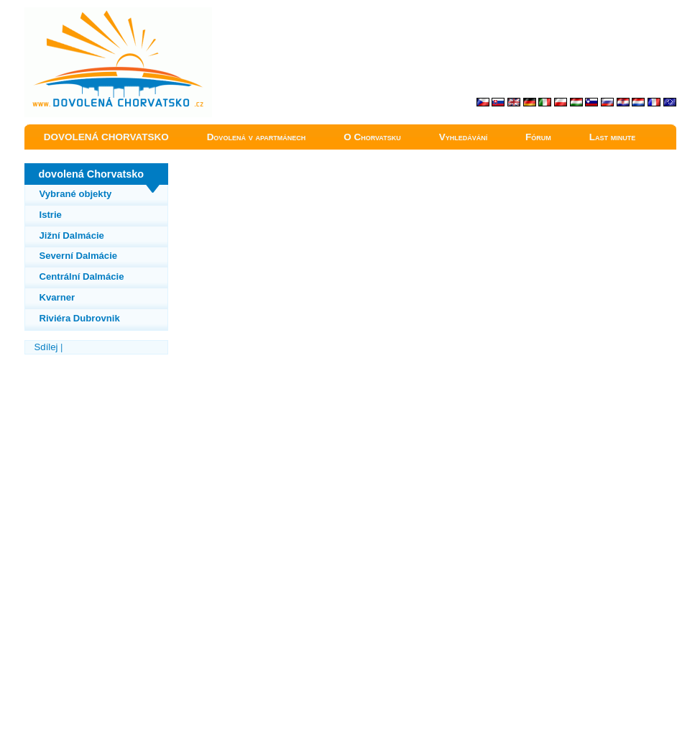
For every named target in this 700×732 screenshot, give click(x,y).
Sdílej (46, 347)
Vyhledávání (464, 137)
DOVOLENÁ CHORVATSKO (106, 137)
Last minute (613, 137)
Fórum (538, 137)
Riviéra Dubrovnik (80, 318)
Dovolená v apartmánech (257, 137)
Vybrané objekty (76, 194)
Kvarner (57, 297)
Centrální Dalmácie (82, 276)
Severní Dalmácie (79, 256)
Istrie (51, 215)
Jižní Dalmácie (72, 235)
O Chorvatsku (372, 137)
